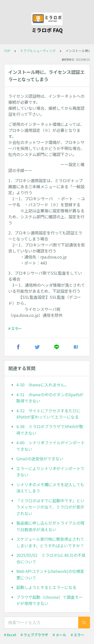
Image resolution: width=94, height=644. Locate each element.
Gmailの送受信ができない (40, 459)
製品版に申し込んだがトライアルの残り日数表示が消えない (50, 526)
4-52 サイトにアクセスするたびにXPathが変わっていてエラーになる (48, 414)
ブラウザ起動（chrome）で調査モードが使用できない (50, 600)
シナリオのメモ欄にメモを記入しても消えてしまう (50, 488)
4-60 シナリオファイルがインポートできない (51, 446)
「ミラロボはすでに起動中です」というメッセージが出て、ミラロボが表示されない (50, 507)
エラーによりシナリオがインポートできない (50, 472)
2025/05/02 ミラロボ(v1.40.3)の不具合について (51, 558)
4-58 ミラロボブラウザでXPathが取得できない (50, 430)
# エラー (15, 328)
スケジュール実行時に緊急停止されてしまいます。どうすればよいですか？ (50, 542)
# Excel (10, 635)
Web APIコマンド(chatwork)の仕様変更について (50, 574)
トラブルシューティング (38, 51)
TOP (7, 51)
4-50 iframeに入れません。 (42, 385)
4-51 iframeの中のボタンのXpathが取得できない (50, 398)
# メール (59, 635)
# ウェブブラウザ (34, 635)
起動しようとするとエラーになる (46, 587)
